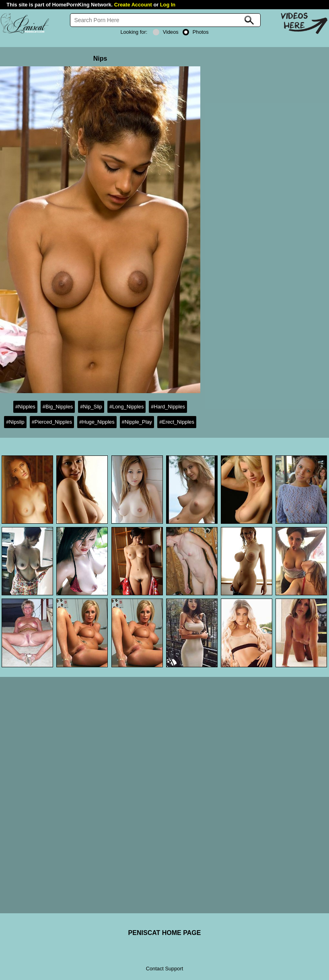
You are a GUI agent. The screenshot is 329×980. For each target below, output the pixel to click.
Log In (168, 5)
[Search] (165, 20)
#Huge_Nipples (97, 422)
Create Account (133, 5)
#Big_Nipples (58, 407)
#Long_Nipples (126, 407)
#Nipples (25, 407)
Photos (196, 32)
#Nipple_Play (137, 422)
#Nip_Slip (91, 407)
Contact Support (164, 969)
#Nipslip (15, 422)
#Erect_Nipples (177, 422)
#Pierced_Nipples (52, 422)
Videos (166, 32)
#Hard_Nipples (168, 407)
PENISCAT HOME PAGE (165, 933)
